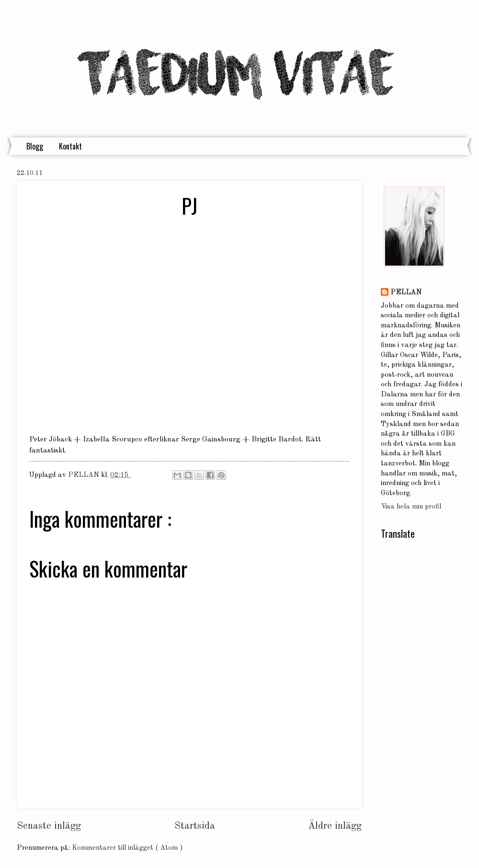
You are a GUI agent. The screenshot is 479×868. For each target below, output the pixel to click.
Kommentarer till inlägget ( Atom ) (127, 848)
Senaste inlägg (49, 826)
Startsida (195, 826)
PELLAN (406, 293)
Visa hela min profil (411, 507)
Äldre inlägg (335, 826)
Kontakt (70, 146)
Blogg (35, 146)
